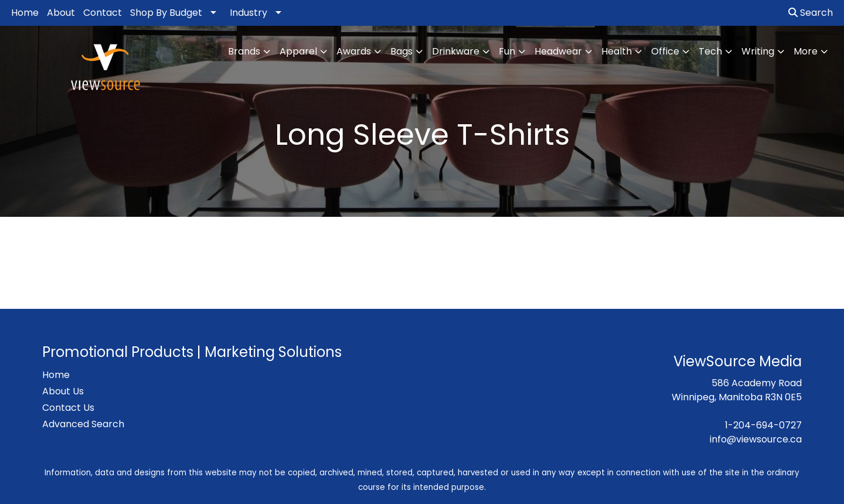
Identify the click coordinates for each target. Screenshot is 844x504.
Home (25, 13)
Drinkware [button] (456, 51)
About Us (63, 391)
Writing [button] (758, 51)
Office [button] (665, 51)
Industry (249, 13)
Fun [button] (507, 51)
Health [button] (617, 51)
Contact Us (68, 408)
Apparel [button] (298, 51)
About (61, 13)
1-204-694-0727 (763, 425)
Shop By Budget (166, 13)
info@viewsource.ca (756, 439)
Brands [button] (244, 51)
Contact (103, 13)
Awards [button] (354, 51)
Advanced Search (83, 424)
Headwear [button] (558, 51)
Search (811, 13)
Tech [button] (710, 51)
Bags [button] (401, 51)
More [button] (806, 51)
